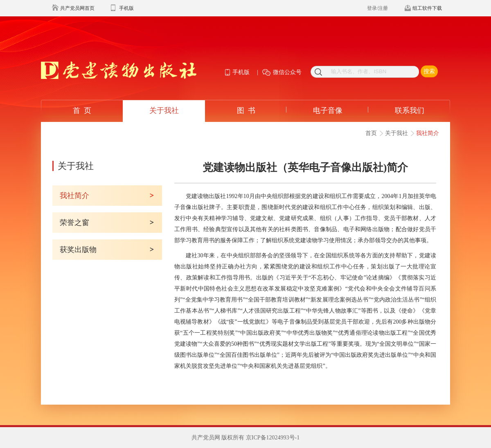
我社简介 (428, 133)
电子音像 (328, 110)
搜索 (429, 71)
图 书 (246, 110)
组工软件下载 (427, 8)
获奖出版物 (78, 250)
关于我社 (164, 110)
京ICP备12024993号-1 (273, 438)
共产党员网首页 (77, 8)
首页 (371, 133)
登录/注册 (377, 8)
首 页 (82, 110)
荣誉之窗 (74, 223)
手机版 (126, 8)
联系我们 (410, 110)
